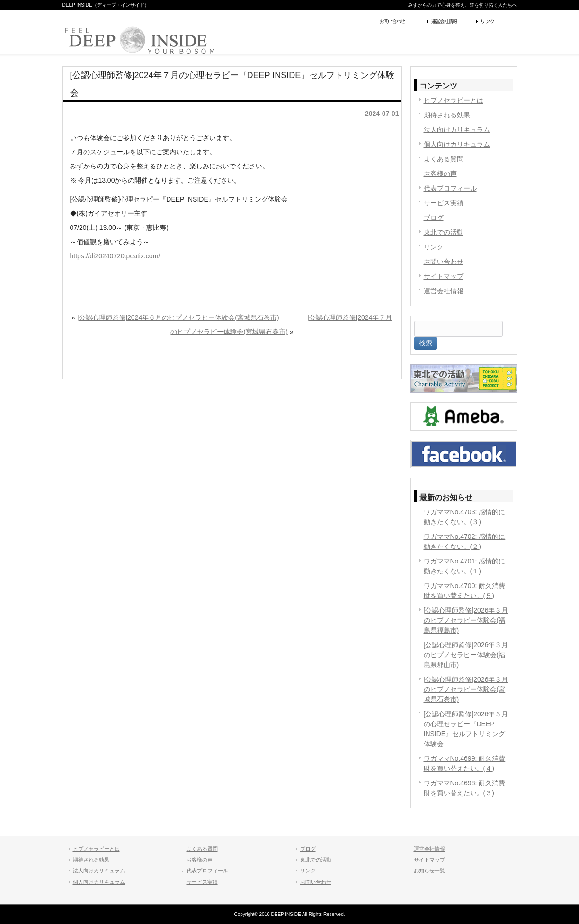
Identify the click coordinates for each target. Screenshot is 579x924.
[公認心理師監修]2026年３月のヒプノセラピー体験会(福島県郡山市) (466, 655)
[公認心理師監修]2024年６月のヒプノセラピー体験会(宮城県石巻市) (178, 317)
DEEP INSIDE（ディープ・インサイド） (106, 5)
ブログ (434, 218)
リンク (495, 22)
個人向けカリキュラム (457, 144)
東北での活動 (444, 232)
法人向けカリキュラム (457, 130)
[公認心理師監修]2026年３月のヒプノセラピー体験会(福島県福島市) (466, 620)
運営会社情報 (449, 22)
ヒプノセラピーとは (454, 100)
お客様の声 (440, 174)
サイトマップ (444, 276)
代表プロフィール (450, 188)
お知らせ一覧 (429, 871)
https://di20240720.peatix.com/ (115, 256)
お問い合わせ (399, 22)
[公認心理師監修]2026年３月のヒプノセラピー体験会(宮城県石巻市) (466, 689)
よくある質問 (444, 159)
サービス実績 (444, 203)
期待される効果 (447, 115)
